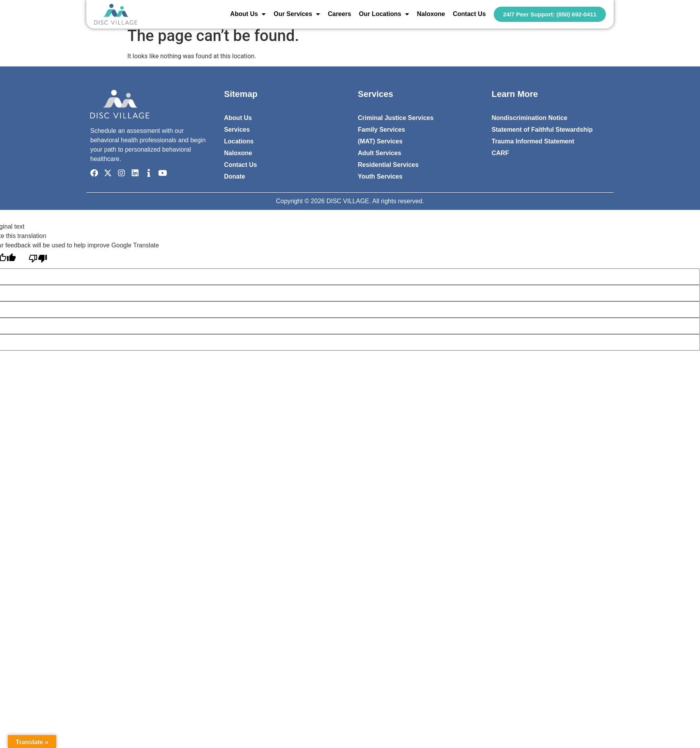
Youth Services (380, 176)
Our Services (297, 14)
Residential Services (388, 165)
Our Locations (384, 14)
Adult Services (379, 153)
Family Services (381, 130)
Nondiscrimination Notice (530, 118)
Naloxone (431, 14)
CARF (500, 153)
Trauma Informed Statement (533, 141)
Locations (239, 141)
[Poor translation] (38, 259)
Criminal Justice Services (396, 118)
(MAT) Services (380, 141)
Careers (339, 14)
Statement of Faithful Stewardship (542, 130)
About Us (248, 14)
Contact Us (469, 14)
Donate (235, 176)
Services (237, 130)
